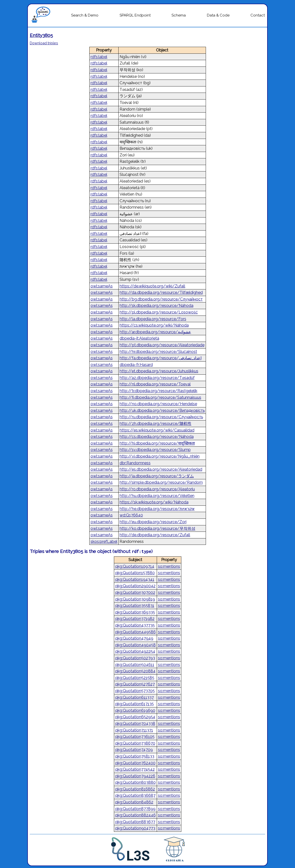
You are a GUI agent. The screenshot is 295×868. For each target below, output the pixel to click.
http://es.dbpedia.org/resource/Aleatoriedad (161, 469)
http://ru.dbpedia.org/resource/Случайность (161, 417)
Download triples (44, 43)
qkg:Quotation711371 (134, 730)
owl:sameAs (102, 286)
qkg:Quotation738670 (135, 743)
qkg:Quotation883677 (135, 822)
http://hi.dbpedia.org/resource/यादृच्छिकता (157, 443)
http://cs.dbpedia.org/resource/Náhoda (157, 437)
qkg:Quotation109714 (135, 566)
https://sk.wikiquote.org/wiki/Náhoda (154, 502)
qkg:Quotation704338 (135, 724)
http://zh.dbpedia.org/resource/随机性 (155, 424)
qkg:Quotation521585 (135, 678)
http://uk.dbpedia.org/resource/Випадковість (162, 410)
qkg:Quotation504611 (135, 665)
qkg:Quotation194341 (135, 579)
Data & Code (218, 15)
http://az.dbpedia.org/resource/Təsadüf (157, 378)
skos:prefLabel (104, 542)
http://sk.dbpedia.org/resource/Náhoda (156, 306)
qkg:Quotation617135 (134, 704)
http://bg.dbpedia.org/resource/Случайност (161, 299)
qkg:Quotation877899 (135, 809)
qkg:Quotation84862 (134, 802)
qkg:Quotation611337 (134, 697)
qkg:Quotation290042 (135, 586)
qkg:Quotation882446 (135, 815)
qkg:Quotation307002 (135, 593)
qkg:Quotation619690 (135, 710)
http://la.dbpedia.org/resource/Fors (153, 319)
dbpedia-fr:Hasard (136, 365)
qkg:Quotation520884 (135, 671)
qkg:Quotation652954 (135, 717)
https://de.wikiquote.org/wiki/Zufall (152, 286)
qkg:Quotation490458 (135, 645)
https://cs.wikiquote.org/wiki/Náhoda (154, 325)
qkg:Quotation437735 (135, 625)
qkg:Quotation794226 (135, 776)
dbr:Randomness (135, 463)
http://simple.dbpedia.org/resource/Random (161, 482)
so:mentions (169, 566)
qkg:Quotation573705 (135, 691)
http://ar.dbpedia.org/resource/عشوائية (155, 332)
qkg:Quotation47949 (134, 638)
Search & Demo (85, 15)
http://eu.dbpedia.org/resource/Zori (153, 522)
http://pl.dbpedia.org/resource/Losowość (159, 312)
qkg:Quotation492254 (135, 651)
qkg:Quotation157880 (135, 573)
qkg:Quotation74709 (134, 750)
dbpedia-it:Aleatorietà (139, 338)
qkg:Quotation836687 (135, 795)
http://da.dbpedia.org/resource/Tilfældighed (161, 292)
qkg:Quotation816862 (135, 789)
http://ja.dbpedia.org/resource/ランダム (157, 476)
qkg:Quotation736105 (135, 737)
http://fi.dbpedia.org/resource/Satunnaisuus (160, 397)
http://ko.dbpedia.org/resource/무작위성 (157, 528)
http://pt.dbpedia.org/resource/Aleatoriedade (162, 345)
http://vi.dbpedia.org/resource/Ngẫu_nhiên (160, 456)
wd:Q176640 (131, 515)
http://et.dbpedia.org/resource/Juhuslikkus (159, 371)
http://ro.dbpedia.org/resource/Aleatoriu (157, 489)
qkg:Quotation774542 (135, 769)
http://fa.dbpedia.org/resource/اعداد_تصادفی (161, 358)
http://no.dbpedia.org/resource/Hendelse (158, 404)
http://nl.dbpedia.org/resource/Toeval (155, 384)
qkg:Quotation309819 (135, 599)
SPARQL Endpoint (135, 15)
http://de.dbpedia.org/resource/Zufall (155, 535)
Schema (179, 15)
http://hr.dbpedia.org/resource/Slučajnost (158, 352)
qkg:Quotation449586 (135, 632)
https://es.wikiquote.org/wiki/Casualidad (157, 430)
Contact (258, 15)
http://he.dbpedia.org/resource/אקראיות (157, 509)
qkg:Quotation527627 (135, 684)
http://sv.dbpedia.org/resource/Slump (155, 450)
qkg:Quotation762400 (135, 763)
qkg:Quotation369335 (135, 612)
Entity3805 (41, 35)
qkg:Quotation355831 (135, 606)
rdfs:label (99, 57)
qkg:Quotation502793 (135, 658)
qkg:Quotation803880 (135, 782)
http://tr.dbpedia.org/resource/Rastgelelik (158, 391)
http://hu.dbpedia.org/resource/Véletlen (157, 496)
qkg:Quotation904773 (135, 828)
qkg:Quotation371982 (135, 619)
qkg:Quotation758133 (135, 756)
